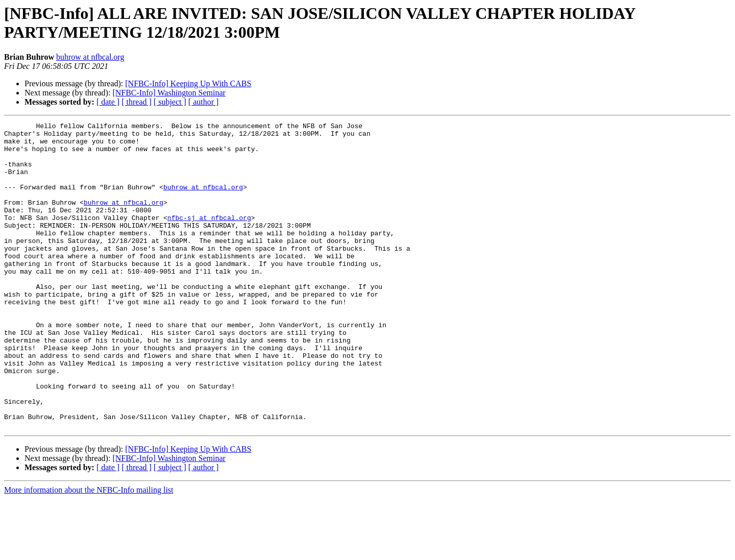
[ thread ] (137, 102)
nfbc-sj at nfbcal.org (209, 237)
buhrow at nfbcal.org (90, 57)
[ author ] (204, 102)
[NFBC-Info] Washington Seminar (169, 93)
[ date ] (108, 102)
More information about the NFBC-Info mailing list (89, 551)
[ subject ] (170, 102)
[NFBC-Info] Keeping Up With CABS (188, 83)
